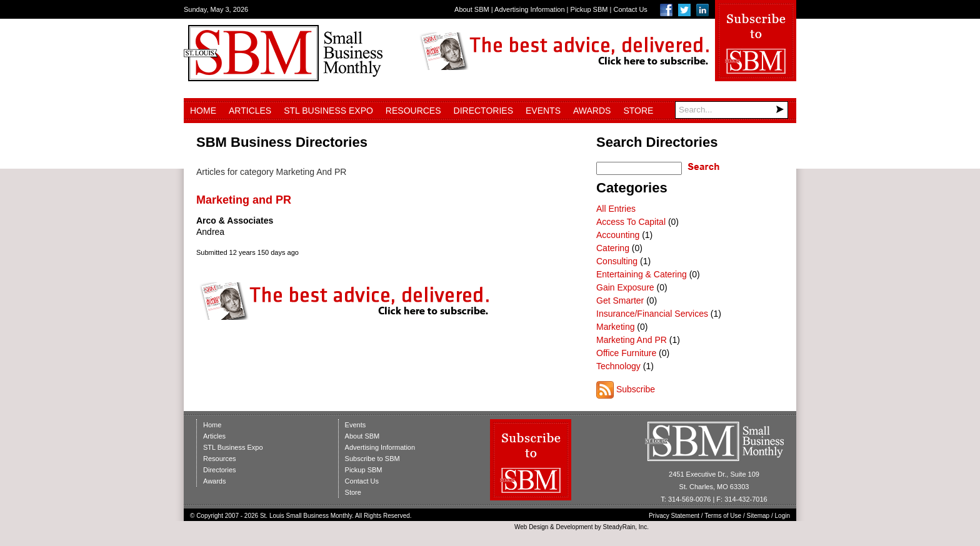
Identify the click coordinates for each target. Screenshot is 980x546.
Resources (413, 111)
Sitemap (758, 516)
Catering (613, 248)
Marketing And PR (632, 340)
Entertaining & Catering (642, 274)
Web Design (531, 527)
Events (543, 111)
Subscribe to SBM (372, 459)
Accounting (618, 235)
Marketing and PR (244, 200)
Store (638, 111)
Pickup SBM (589, 9)
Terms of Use (723, 516)
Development (575, 527)
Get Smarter (620, 300)
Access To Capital (631, 222)
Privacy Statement (674, 516)
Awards (592, 111)
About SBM (472, 9)
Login (782, 516)
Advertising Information (530, 9)
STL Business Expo (328, 111)
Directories (483, 111)
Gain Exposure (625, 287)
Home (203, 111)
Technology (618, 366)
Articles (250, 111)
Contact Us (630, 9)
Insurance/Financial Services (652, 314)
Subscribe (636, 389)
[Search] (732, 110)
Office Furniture (626, 353)
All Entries (616, 209)
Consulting (617, 261)
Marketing (615, 327)
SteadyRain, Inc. (626, 527)
